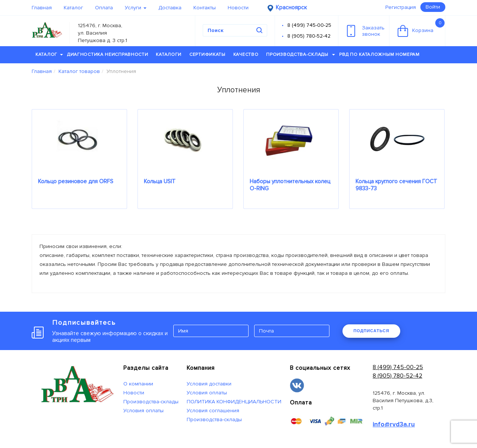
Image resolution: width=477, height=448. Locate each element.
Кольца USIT (160, 181)
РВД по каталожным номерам (379, 55)
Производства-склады (301, 55)
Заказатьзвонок (366, 31)
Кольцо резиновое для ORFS (76, 181)
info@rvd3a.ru (394, 424)
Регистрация (401, 7)
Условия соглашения (213, 411)
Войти (433, 7)
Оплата (104, 8)
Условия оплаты (143, 411)
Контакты (205, 8)
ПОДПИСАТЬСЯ (371, 331)
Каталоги (169, 55)
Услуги (136, 8)
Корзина (421, 28)
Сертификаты (207, 55)
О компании (138, 384)
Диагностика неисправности (108, 55)
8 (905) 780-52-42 (309, 36)
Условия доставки (209, 384)
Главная (42, 8)
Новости (238, 8)
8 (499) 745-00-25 (309, 25)
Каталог (73, 8)
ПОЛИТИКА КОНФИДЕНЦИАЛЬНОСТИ (234, 402)
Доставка (170, 8)
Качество (246, 55)
